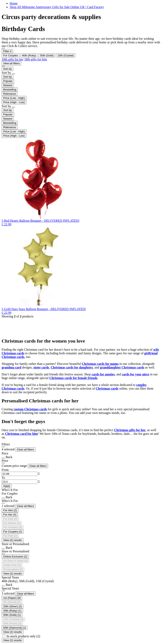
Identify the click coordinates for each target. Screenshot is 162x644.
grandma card (11, 367)
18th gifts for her (13, 59)
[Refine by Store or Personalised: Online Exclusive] (15, 557)
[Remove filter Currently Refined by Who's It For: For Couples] (11, 55)
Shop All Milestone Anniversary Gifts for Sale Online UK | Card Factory (57, 7)
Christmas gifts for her (130, 430)
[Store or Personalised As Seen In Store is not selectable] (15, 561)
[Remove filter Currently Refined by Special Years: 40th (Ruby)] (29, 55)
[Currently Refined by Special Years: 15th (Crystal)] (13, 619)
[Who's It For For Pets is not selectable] (10, 536)
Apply (7, 486)
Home (14, 3)
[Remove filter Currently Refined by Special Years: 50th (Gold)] (47, 55)
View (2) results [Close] (13, 540)
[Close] (3, 447)
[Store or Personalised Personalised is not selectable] (13, 569)
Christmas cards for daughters (72, 367)
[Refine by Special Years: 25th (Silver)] (13, 606)
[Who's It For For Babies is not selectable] (12, 523)
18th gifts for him (36, 59)
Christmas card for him (21, 434)
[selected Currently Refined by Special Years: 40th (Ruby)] (12, 611)
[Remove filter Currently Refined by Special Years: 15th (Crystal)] (66, 55)
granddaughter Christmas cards (122, 367)
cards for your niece (136, 374)
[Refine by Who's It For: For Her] (10, 515)
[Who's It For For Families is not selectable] (13, 527)
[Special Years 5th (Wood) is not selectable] (12, 602)
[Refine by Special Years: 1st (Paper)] (12, 598)
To (3, 478)
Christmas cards (107, 388)
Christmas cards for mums (100, 364)
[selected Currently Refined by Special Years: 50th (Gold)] (12, 615)
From (5, 470)
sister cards (41, 367)
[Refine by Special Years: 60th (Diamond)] (15, 628)
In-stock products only (23, 636)
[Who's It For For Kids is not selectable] (10, 519)
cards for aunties (103, 374)
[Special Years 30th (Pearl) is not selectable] (12, 623)
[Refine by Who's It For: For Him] (10, 510)
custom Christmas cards (30, 409)
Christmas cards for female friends (73, 378)
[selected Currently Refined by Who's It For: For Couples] (13, 532)
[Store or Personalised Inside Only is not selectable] (12, 565)
